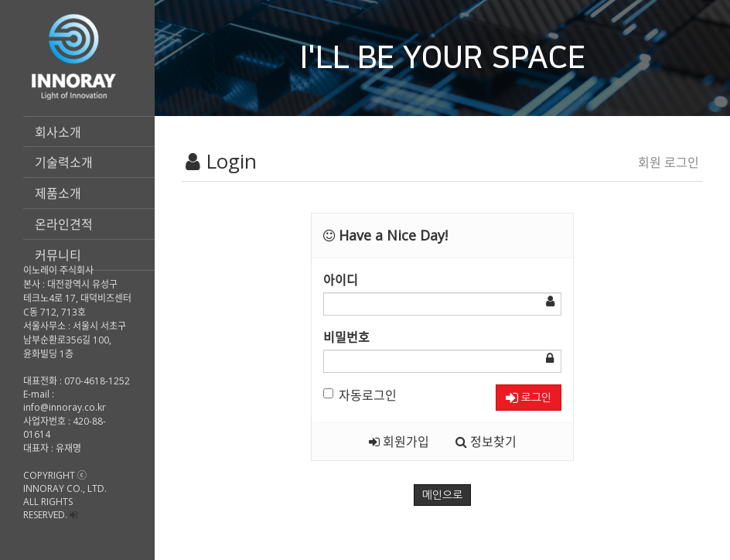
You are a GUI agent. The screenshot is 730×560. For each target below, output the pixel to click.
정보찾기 (486, 442)
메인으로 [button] (443, 495)
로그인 (529, 398)
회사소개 (58, 132)
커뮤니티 (58, 255)
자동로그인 (360, 395)
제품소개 (58, 193)
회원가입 (399, 442)
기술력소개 (64, 162)
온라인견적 (64, 224)
